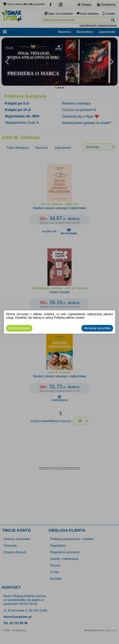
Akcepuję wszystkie (97, 328)
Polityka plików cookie (69, 318)
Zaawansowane (19, 328)
